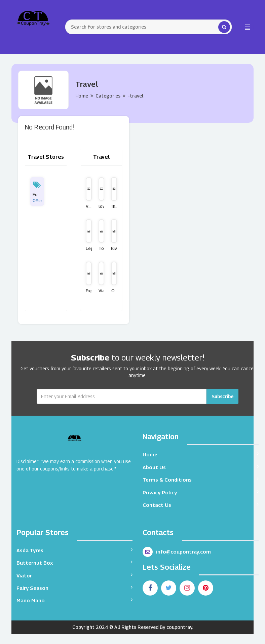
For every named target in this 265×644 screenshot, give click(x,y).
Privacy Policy (201, 492)
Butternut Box (74, 562)
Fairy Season (74, 588)
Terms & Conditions (201, 479)
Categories (108, 96)
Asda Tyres (74, 550)
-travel (136, 96)
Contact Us (201, 505)
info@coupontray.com (177, 552)
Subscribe (222, 396)
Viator (74, 575)
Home (82, 96)
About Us (201, 467)
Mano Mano (74, 600)
